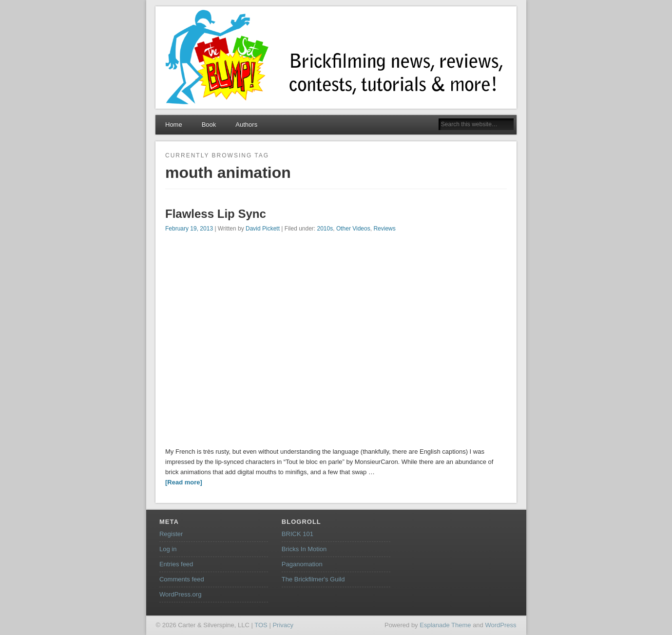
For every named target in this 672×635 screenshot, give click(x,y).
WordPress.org (180, 594)
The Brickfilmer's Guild (313, 579)
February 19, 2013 (189, 229)
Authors (246, 125)
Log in (168, 549)
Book (209, 125)
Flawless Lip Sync (216, 214)
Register (171, 534)
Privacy (283, 625)
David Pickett (263, 229)
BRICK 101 (298, 534)
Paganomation (302, 564)
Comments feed (182, 579)
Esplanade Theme (445, 625)
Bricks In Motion (304, 549)
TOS (261, 625)
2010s (325, 229)
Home (174, 125)
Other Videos (353, 229)
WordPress (500, 625)
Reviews (384, 229)
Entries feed (176, 564)
